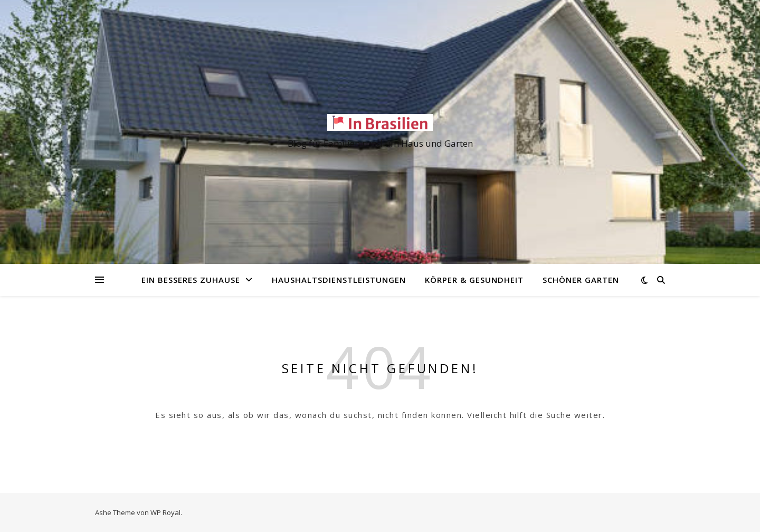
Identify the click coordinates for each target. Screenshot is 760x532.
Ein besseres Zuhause (191, 280)
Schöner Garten (581, 280)
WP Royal (165, 512)
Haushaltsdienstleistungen (339, 280)
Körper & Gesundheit (474, 280)
